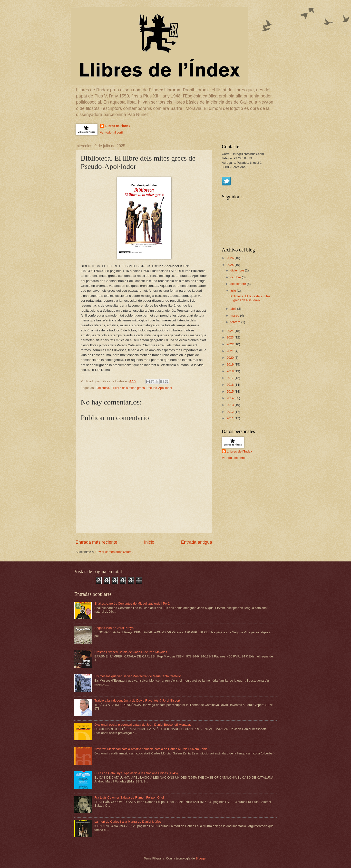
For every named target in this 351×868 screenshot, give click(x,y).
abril (234, 309)
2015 (231, 391)
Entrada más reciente (96, 542)
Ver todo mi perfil (112, 132)
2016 (231, 385)
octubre (236, 277)
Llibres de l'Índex (118, 126)
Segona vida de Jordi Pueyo (114, 628)
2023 (231, 337)
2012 (231, 412)
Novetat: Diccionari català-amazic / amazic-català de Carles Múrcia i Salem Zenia (151, 749)
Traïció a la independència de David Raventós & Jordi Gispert (137, 700)
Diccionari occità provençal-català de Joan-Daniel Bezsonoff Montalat (143, 725)
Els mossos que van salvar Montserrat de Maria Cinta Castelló (138, 676)
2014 (231, 398)
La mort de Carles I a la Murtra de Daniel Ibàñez (128, 822)
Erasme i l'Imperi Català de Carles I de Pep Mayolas (131, 652)
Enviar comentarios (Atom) (114, 552)
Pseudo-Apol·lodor (159, 388)
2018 (231, 371)
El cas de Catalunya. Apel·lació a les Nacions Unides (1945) (136, 773)
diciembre (238, 270)
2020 (231, 358)
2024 (231, 331)
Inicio (149, 542)
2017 (231, 378)
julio (234, 291)
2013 (231, 405)
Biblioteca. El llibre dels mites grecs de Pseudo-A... (250, 298)
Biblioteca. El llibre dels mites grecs (120, 388)
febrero (236, 322)
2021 (231, 351)
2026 (231, 258)
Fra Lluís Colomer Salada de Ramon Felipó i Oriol (129, 797)
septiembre (239, 284)
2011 (231, 418)
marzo (235, 315)
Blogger (201, 858)
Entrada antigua (197, 542)
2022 (231, 344)
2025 (231, 265)
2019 (231, 364)
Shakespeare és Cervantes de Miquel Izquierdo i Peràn (133, 603)
